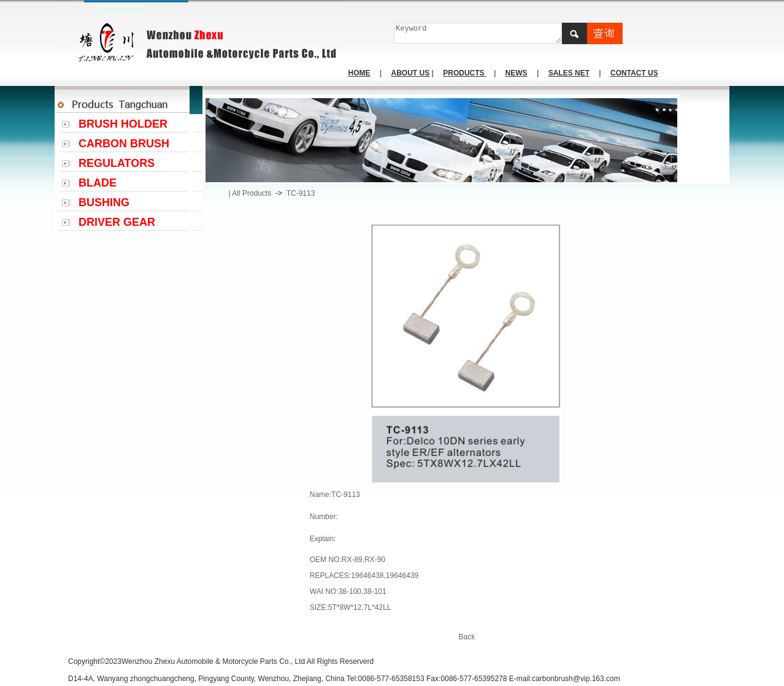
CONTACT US (634, 73)
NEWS (517, 73)
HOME (359, 73)
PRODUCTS (465, 73)
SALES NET (569, 73)
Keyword (478, 33)
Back (467, 637)
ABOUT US (411, 73)
